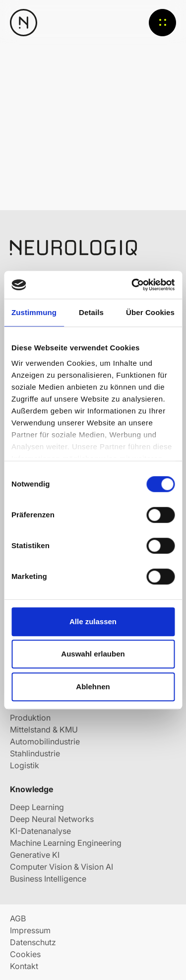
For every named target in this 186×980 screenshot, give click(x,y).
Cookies (25, 954)
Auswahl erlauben (93, 654)
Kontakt (24, 966)
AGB (18, 918)
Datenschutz (33, 942)
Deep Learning (37, 807)
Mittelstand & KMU (44, 730)
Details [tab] (91, 312)
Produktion (30, 718)
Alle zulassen (93, 621)
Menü (162, 23)
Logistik (25, 765)
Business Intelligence (48, 879)
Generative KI (35, 855)
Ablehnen (93, 687)
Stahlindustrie (35, 753)
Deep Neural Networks (52, 819)
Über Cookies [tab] (150, 312)
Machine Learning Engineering (66, 843)
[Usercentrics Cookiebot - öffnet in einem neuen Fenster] (132, 285)
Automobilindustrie (45, 741)
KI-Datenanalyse (40, 831)
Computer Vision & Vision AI (62, 867)
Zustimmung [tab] (34, 312)
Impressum (30, 930)
